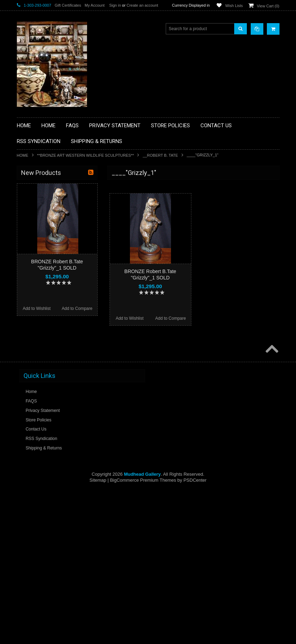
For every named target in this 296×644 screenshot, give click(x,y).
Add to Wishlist (129, 318)
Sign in (115, 5)
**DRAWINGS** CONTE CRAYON (53, 260)
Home (23, 155)
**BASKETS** (34, 201)
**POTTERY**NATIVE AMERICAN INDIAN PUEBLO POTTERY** (53, 388)
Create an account (142, 5)
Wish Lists (234, 6)
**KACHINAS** (35, 284)
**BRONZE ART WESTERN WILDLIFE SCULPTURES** (86, 155)
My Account (95, 5)
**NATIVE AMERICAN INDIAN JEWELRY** (50, 317)
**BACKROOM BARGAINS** (48, 189)
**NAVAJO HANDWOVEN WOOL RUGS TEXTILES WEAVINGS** (59, 352)
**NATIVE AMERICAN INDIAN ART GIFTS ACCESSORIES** (54, 299)
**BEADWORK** (37, 231)
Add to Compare (170, 318)
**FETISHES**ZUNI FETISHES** (52, 272)
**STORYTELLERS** (41, 403)
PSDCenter (195, 634)
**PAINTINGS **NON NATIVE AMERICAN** (49, 216)
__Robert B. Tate (160, 155)
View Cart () (268, 6)
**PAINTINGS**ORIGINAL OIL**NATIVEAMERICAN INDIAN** (54, 334)
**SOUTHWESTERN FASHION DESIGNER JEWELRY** (50, 370)
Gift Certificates (68, 5)
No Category (33, 414)
